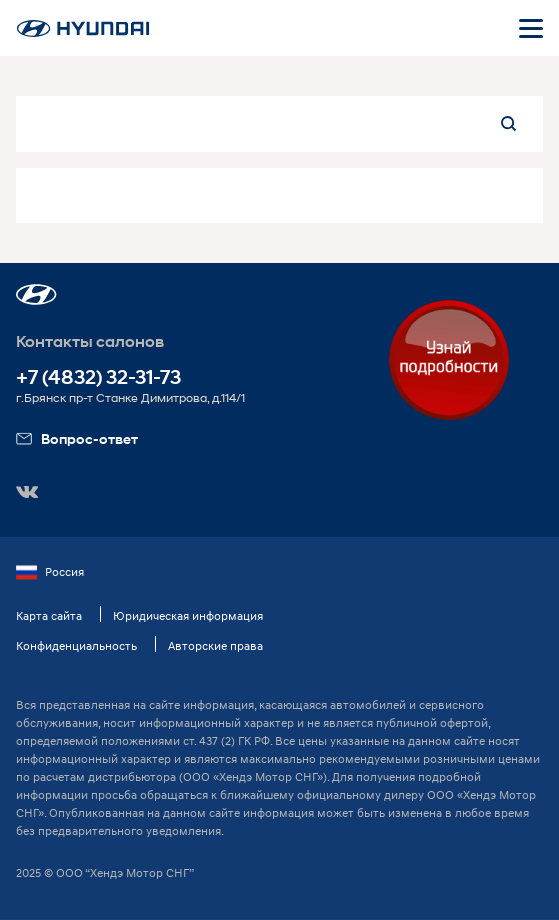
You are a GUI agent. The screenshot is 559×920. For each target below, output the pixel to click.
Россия (50, 572)
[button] (36, 294)
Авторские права (215, 645)
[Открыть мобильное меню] (531, 28)
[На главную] (83, 28)
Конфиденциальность (76, 645)
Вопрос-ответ (77, 438)
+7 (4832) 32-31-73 (98, 377)
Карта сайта (49, 615)
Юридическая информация (188, 615)
